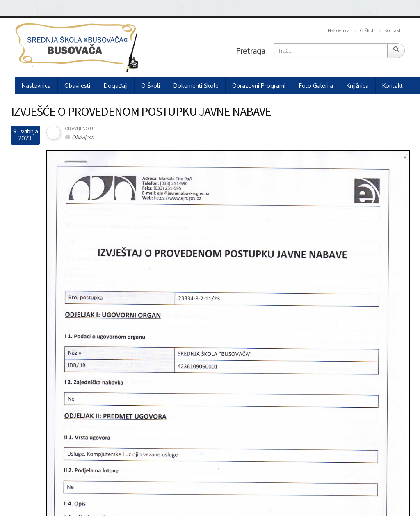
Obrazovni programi (259, 86)
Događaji (116, 86)
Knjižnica (358, 86)
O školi (367, 30)
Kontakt (393, 30)
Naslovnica (339, 30)
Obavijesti (77, 86)
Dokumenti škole (196, 86)
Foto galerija (316, 86)
